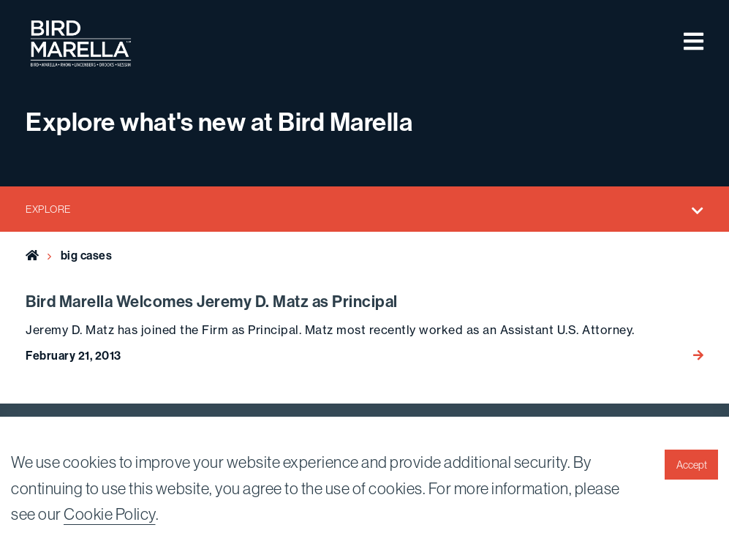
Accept (692, 465)
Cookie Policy (110, 514)
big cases (87, 256)
